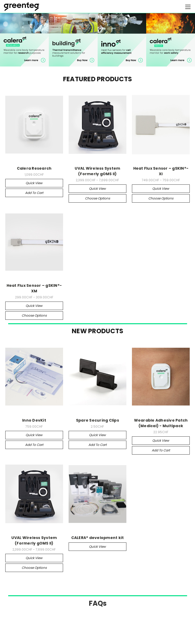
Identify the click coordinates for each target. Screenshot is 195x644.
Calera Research (34, 168)
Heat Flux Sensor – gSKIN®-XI (161, 171)
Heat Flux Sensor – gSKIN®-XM (34, 288)
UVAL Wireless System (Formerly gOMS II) (97, 171)
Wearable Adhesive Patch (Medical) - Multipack (161, 423)
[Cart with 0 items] (178, 7)
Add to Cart (34, 193)
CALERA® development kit (98, 538)
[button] (24, 39)
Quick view (34, 183)
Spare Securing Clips (97, 420)
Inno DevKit (34, 420)
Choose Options (97, 198)
